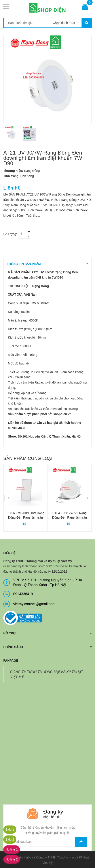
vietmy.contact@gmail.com (34, 604)
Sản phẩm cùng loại (28, 458)
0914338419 (23, 594)
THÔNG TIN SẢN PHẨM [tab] (24, 264)
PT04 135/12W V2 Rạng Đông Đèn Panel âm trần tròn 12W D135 (69, 517)
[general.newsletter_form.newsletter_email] (47, 842)
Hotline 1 (12, 849)
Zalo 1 (10, 829)
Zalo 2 (10, 839)
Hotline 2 (12, 859)
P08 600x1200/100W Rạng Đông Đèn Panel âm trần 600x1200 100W (26, 517)
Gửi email (81, 842)
